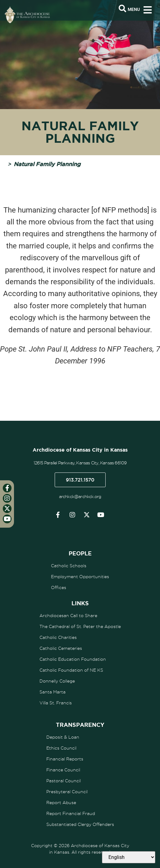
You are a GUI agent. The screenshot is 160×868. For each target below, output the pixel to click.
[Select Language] (129, 857)
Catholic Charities (58, 637)
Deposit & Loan (63, 737)
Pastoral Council (64, 781)
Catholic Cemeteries (61, 648)
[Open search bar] (122, 9)
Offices (59, 587)
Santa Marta (53, 692)
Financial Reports (65, 759)
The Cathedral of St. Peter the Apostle (80, 626)
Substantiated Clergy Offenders (80, 824)
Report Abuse (61, 803)
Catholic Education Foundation (73, 659)
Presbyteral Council (67, 792)
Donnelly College (57, 681)
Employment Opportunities (80, 577)
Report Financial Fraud (71, 813)
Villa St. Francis (56, 703)
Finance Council (63, 770)
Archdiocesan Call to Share (68, 616)
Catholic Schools (69, 566)
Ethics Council (61, 748)
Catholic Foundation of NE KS (71, 670)
